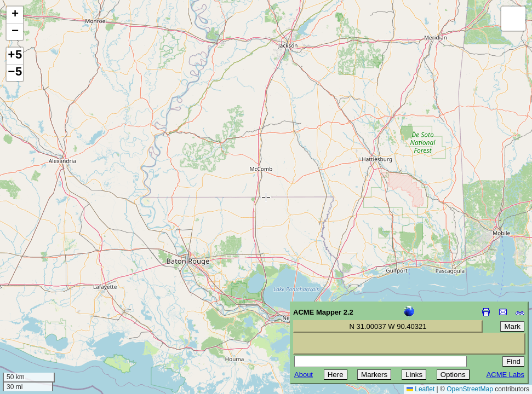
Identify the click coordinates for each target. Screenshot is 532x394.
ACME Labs (505, 375)
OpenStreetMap (470, 389)
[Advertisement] (58, 316)
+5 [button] (15, 56)
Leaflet (421, 389)
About (304, 375)
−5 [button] (15, 73)
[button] (15, 15)
